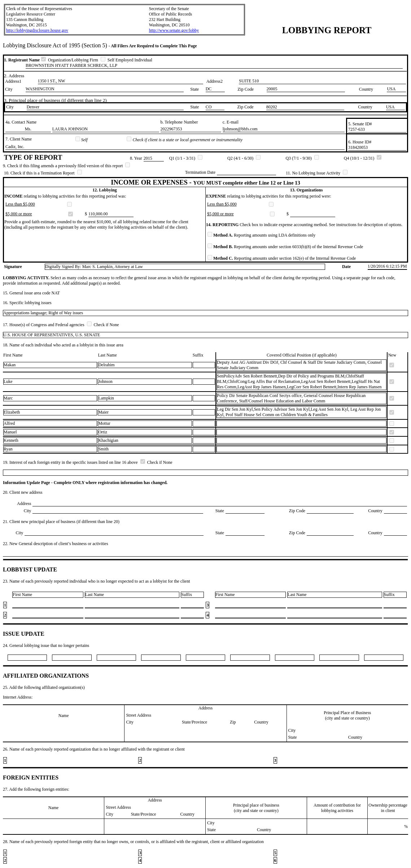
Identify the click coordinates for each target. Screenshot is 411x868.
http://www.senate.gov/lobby (174, 30)
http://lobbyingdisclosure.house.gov (37, 30)
